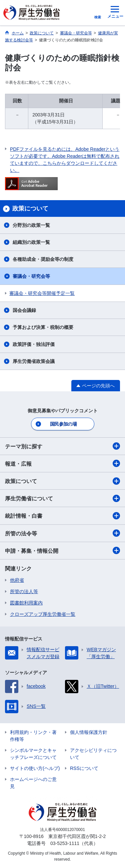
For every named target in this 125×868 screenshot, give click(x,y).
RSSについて (84, 768)
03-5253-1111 (65, 843)
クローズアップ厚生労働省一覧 (43, 614)
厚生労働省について (62, 498)
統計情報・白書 (62, 516)
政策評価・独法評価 (34, 344)
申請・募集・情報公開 (62, 550)
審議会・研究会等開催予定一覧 (42, 293)
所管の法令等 (62, 533)
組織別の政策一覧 (31, 242)
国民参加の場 (63, 424)
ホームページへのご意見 (33, 783)
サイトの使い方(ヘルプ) (35, 768)
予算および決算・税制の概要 (43, 327)
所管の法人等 (24, 591)
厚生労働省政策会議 (34, 361)
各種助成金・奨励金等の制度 (43, 259)
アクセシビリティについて (93, 754)
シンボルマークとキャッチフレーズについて (33, 754)
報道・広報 (62, 463)
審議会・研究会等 (31, 276)
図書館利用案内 (26, 603)
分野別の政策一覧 (31, 225)
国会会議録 (24, 310)
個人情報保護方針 (89, 732)
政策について (62, 481)
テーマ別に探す (62, 446)
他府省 (17, 580)
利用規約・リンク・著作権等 (33, 736)
